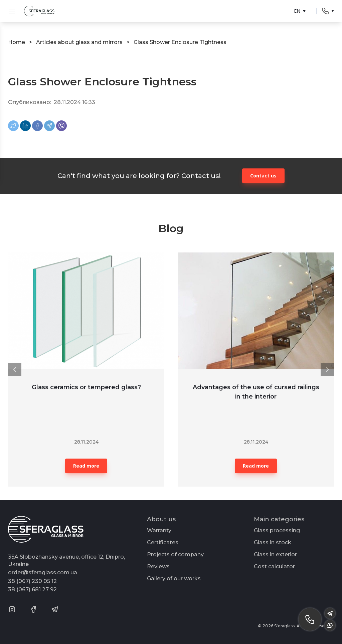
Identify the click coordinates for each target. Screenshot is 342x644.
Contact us (263, 176)
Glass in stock (273, 542)
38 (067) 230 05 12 (32, 581)
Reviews (158, 566)
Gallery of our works (174, 578)
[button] (15, 370)
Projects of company (175, 554)
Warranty (159, 530)
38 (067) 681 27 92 (32, 589)
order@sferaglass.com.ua (43, 572)
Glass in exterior (275, 554)
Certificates (163, 542)
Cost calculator (274, 566)
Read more (86, 466)
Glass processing (277, 530)
